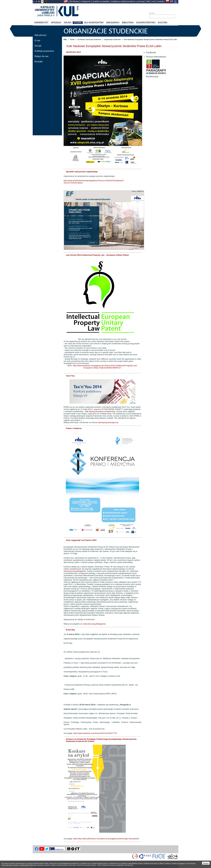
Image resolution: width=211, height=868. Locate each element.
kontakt (161, 2)
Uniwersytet (41, 23)
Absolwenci (113, 23)
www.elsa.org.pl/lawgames (75, 571)
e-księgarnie (86, 2)
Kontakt (39, 62)
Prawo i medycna (74, 428)
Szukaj (152, 13)
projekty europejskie (101, 2)
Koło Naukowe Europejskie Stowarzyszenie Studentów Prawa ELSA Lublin (150, 39)
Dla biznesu (74, 2)
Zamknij (206, 863)
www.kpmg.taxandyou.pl (108, 422)
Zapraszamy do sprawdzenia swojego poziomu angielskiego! (89, 176)
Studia (78, 23)
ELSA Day (70, 630)
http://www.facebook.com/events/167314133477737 (95, 733)
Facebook (151, 53)
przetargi (141, 2)
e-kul (154, 2)
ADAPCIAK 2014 (73, 52)
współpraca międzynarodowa (123, 2)
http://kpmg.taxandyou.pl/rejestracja (100, 411)
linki (148, 2)
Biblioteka (128, 23)
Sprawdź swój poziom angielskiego (82, 172)
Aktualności (41, 35)
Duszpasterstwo (146, 23)
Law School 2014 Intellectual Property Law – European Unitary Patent (97, 255)
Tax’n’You (70, 376)
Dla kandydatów (94, 23)
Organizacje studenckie (106, 32)
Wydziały (56, 23)
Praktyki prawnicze (44, 51)
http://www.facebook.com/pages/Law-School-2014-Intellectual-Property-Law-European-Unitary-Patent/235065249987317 (105, 367)
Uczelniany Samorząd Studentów (89, 39)
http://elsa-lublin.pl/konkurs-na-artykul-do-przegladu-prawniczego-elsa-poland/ (106, 839)
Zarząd (38, 46)
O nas (37, 41)
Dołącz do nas (42, 56)
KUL (65, 39)
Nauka (68, 23)
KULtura (163, 23)
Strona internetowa (156, 57)
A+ (39, 2)
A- (34, 2)
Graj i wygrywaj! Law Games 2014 (81, 540)
